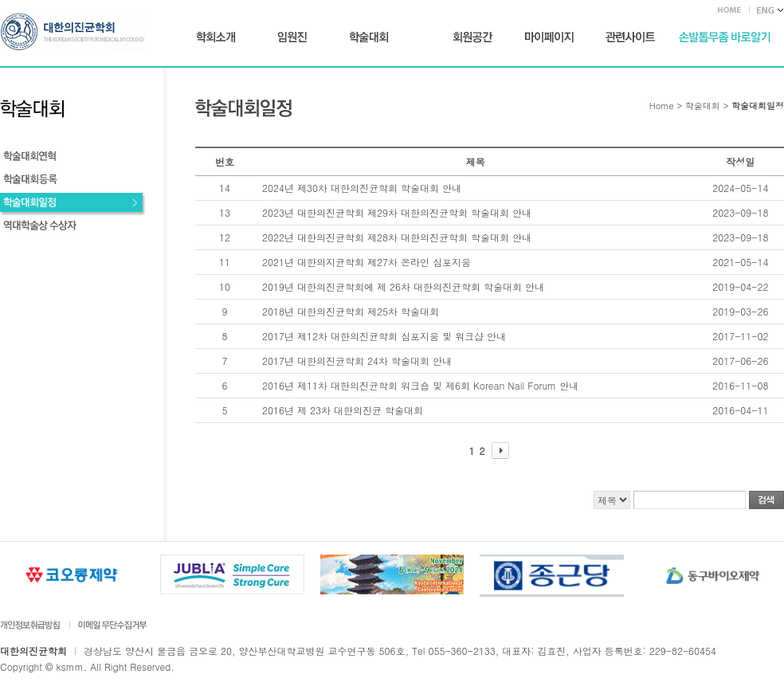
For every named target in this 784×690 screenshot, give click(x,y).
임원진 (292, 37)
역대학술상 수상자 (73, 227)
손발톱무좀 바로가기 (725, 37)
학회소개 (216, 37)
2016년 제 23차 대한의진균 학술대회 (343, 410)
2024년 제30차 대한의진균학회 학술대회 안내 (362, 188)
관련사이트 (630, 37)
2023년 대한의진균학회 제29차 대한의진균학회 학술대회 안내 (397, 212)
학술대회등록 (73, 181)
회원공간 (472, 37)
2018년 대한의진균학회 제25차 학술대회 (351, 311)
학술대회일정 (73, 204)
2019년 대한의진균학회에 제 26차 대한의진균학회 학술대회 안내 (403, 286)
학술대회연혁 (73, 158)
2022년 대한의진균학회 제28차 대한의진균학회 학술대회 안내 (397, 237)
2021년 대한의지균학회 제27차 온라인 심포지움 (367, 262)
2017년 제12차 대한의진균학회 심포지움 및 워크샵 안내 (384, 336)
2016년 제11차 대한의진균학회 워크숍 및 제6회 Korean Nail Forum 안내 (420, 385)
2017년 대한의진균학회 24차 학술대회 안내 (357, 361)
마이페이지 (549, 37)
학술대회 (369, 37)
